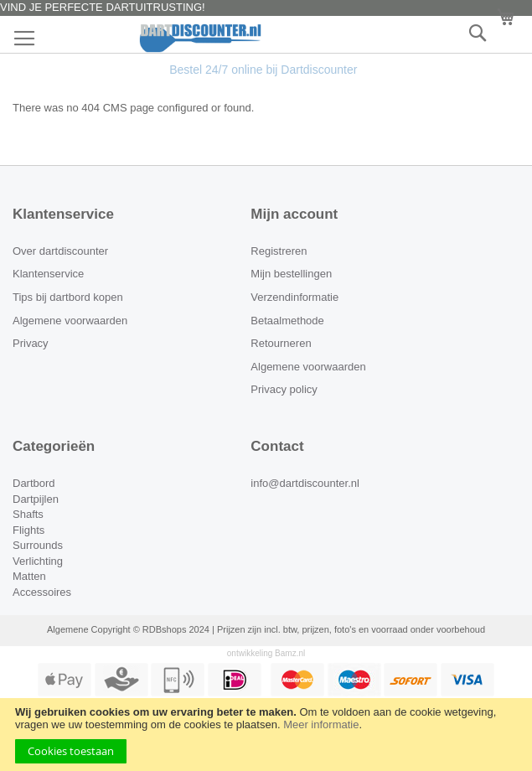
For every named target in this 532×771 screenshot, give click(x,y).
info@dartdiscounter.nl (305, 483)
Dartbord (34, 483)
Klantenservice (48, 274)
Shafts (28, 514)
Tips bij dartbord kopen (68, 297)
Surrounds (38, 545)
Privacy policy (284, 389)
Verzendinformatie (294, 297)
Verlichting (38, 561)
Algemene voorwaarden (70, 321)
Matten (29, 576)
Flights (28, 530)
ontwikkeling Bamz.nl (266, 653)
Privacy (31, 343)
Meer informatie (321, 724)
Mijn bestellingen (291, 274)
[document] (266, 735)
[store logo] (266, 38)
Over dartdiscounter (60, 251)
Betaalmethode (287, 321)
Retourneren (281, 343)
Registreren (279, 251)
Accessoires (42, 592)
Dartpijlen (36, 499)
